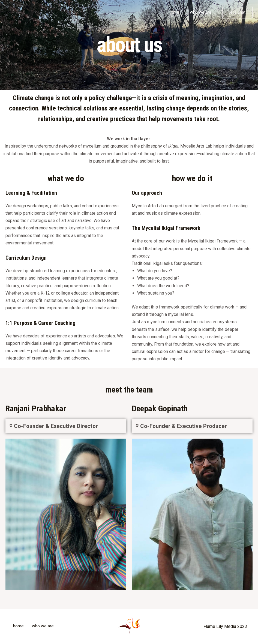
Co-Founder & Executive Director (56, 426)
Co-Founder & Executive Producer (184, 426)
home (177, 12)
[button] (66, 426)
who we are (202, 12)
